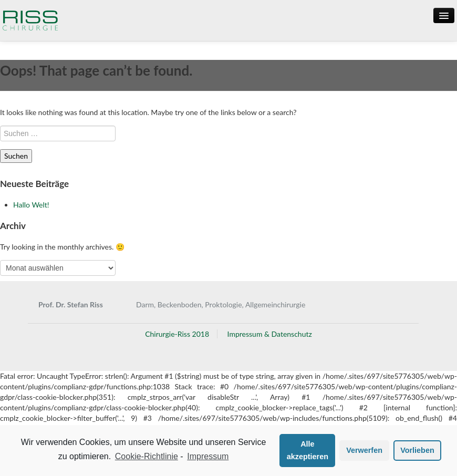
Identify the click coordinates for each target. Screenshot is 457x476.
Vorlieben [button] (417, 450)
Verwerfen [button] (364, 450)
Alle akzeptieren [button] (308, 450)
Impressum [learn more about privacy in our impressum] (208, 456)
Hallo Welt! (31, 205)
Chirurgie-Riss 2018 (177, 334)
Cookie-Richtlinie (147, 456)
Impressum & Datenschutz (270, 334)
